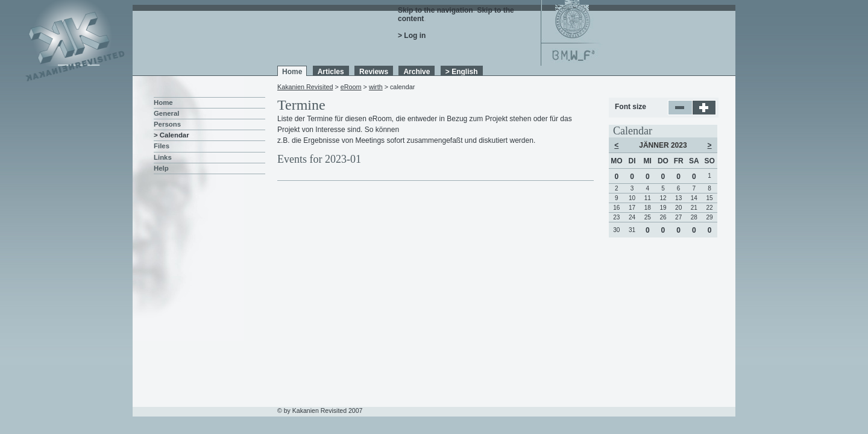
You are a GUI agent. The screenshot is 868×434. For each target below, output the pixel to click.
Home (292, 72)
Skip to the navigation (436, 10)
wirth (376, 87)
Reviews (374, 72)
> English (462, 72)
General (166, 113)
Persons (167, 124)
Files (162, 146)
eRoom (351, 87)
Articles (331, 72)
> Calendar (171, 135)
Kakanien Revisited (305, 87)
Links (163, 157)
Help (161, 168)
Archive (417, 72)
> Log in (412, 36)
